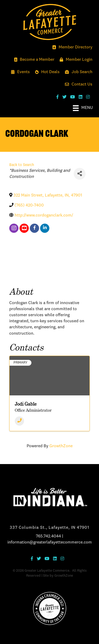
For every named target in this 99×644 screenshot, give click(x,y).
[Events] (19, 72)
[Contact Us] (77, 85)
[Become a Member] (33, 60)
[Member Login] (75, 60)
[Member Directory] (71, 47)
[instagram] (14, 228)
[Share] (80, 174)
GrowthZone (61, 446)
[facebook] (34, 228)
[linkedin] (45, 228)
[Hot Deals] (46, 72)
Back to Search (22, 165)
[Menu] (83, 108)
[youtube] (24, 228)
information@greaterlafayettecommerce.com (50, 542)
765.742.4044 (48, 536)
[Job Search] (77, 72)
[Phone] (19, 421)
